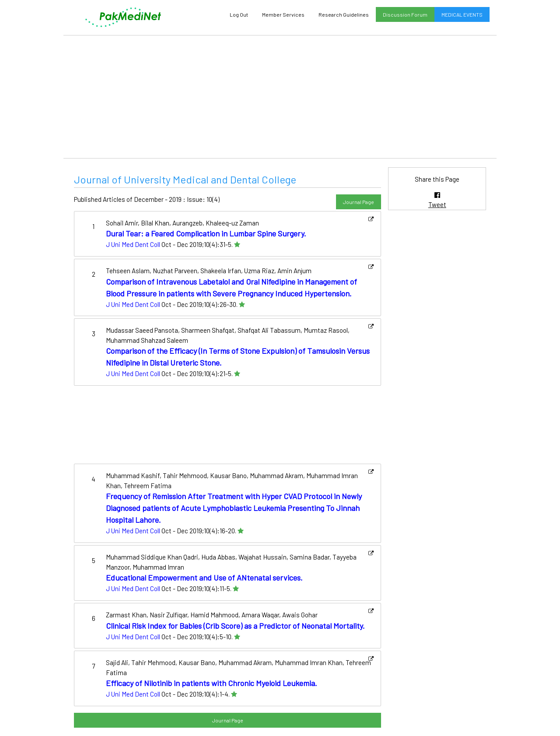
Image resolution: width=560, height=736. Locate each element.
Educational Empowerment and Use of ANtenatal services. (204, 578)
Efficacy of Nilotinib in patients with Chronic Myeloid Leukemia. (212, 683)
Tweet (437, 204)
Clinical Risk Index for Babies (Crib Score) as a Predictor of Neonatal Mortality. (235, 626)
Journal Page (359, 202)
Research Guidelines (344, 14)
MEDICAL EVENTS (462, 14)
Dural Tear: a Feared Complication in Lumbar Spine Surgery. (206, 233)
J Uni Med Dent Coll (133, 244)
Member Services (283, 14)
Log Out (239, 14)
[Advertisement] (280, 97)
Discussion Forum (405, 14)
